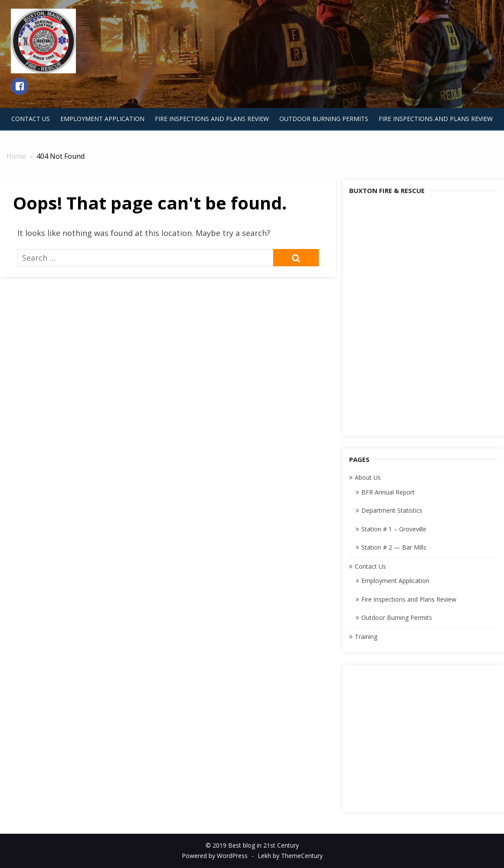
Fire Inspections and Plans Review (212, 119)
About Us (368, 477)
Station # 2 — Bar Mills (394, 547)
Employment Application (102, 119)
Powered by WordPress (215, 856)
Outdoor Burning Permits (324, 119)
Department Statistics (392, 510)
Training (366, 637)
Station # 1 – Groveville (394, 529)
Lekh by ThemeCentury (290, 856)
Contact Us (31, 119)
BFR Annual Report (388, 492)
